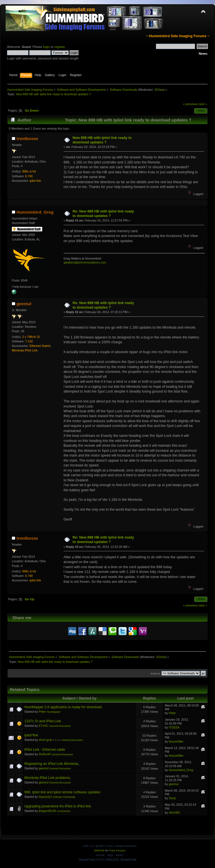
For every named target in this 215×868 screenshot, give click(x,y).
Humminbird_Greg (35, 212)
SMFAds (99, 850)
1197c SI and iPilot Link (42, 721)
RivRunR (45, 754)
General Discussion (60, 726)
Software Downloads (64, 797)
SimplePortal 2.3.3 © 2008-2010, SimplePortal (108, 860)
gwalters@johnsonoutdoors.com (85, 262)
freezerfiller (176, 741)
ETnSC (44, 726)
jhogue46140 (47, 811)
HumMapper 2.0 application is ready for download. (63, 707)
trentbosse (27, 139)
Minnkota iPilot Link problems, (48, 778)
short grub (46, 740)
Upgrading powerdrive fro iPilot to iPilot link (58, 806)
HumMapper (54, 712)
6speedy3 (45, 797)
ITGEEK (174, 727)
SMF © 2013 (106, 846)
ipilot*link (31, 735)
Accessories (64, 811)
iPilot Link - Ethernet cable (45, 750)
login (46, 47)
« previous (190, 104)
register (60, 47)
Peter (42, 712)
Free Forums (117, 850)
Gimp (172, 798)
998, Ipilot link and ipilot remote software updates (62, 792)
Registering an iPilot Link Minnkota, (52, 764)
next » (203, 104)
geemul (24, 304)
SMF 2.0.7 (89, 846)
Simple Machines (126, 846)
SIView (159, 90)
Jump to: (155, 673)
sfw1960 (174, 812)
